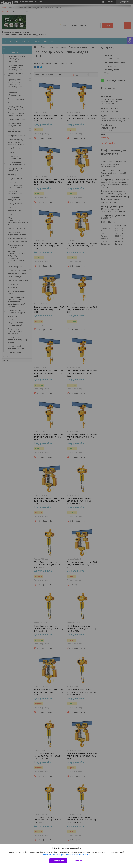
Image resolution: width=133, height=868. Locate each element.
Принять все (58, 861)
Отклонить (78, 861)
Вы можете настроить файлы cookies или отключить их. (66, 855)
